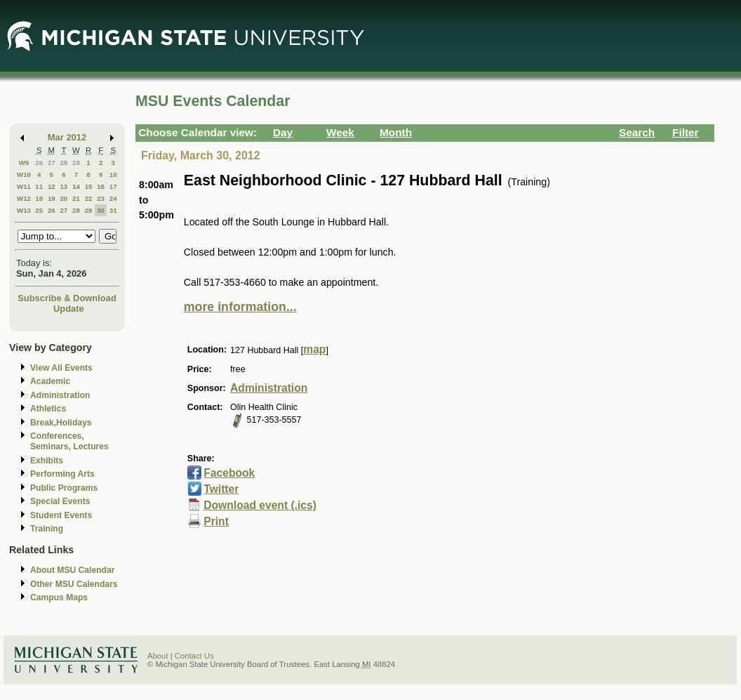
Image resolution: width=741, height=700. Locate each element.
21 (76, 198)
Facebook (229, 473)
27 (52, 163)
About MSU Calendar (72, 570)
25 (39, 210)
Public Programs (64, 488)
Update (69, 309)
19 (52, 198)
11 (39, 186)
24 (113, 198)
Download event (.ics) (260, 505)
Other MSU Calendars (74, 584)
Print (216, 521)
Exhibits (47, 461)
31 (113, 210)
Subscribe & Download (67, 298)
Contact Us (194, 656)
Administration (60, 395)
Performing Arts (62, 474)
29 (76, 163)
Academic (50, 381)
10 (113, 174)
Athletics (48, 409)
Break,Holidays (61, 423)
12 (52, 186)
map (314, 349)
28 (64, 163)
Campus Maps (59, 597)
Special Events (60, 501)
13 (64, 186)
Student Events (61, 515)
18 (39, 198)
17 (113, 186)
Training (47, 529)
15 (89, 186)
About (158, 656)
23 (101, 198)
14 (76, 186)
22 (89, 198)
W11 (24, 186)
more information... (240, 307)
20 (64, 198)
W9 (24, 163)
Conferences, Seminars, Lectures (69, 441)
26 (39, 163)
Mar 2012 (67, 137)
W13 (24, 210)
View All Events (61, 368)
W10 (24, 174)
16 (101, 186)
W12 (24, 198)
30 (101, 210)
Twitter (221, 489)
